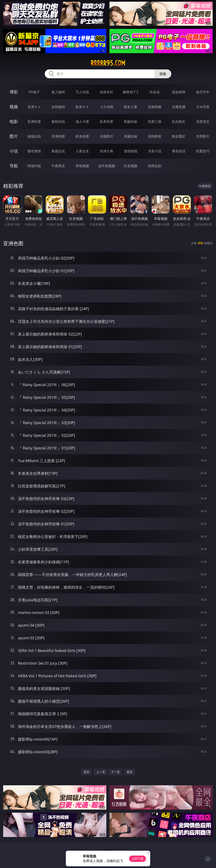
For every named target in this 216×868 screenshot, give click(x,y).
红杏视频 (131, 166)
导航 (14, 166)
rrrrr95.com (108, 63)
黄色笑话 (179, 151)
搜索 (163, 74)
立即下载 (138, 859)
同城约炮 (34, 166)
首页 (86, 772)
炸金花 (155, 92)
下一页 (115, 772)
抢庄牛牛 (203, 92)
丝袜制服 (155, 107)
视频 (14, 107)
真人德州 (58, 92)
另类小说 (155, 151)
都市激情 (34, 151)
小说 (14, 151)
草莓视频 (82, 166)
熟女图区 (179, 136)
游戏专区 (107, 92)
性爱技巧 (203, 151)
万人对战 (82, 92)
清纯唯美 (155, 136)
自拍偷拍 (58, 107)
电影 (14, 121)
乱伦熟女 (179, 122)
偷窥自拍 (34, 136)
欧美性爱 (107, 122)
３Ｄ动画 (107, 107)
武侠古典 (107, 151)
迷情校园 (131, 151)
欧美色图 (82, 136)
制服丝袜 (131, 122)
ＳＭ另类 (203, 107)
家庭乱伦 (58, 151)
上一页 (101, 772)
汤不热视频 (107, 166)
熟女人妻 (131, 107)
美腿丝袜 (131, 136)
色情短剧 (155, 166)
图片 (14, 136)
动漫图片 (107, 136)
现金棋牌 (179, 92)
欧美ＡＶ (82, 107)
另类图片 (203, 136)
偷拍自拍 (58, 122)
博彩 (14, 92)
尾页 (130, 772)
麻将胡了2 (130, 92)
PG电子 (34, 92)
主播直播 (179, 107)
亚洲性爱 (34, 122)
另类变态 (203, 122)
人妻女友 (82, 151)
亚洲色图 (58, 136)
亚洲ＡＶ (34, 107)
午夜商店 (58, 166)
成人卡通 (82, 122)
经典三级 (155, 122)
